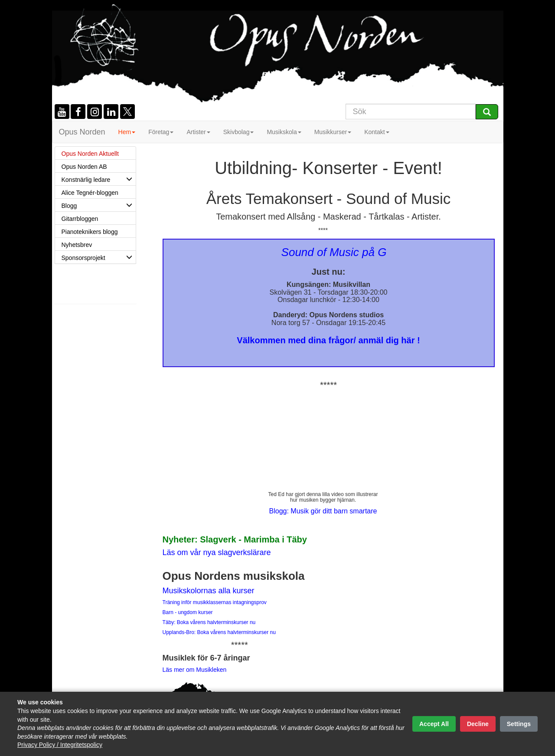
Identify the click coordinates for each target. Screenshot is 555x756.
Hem (127, 132)
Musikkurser (333, 132)
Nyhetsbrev (77, 245)
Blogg (99, 205)
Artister (198, 132)
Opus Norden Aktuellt (90, 154)
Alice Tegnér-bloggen (90, 193)
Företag (161, 132)
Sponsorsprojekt (99, 257)
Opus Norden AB (84, 167)
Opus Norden (82, 132)
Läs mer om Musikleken (195, 670)
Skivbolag (239, 132)
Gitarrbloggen (80, 219)
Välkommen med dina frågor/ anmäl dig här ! (328, 340)
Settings (519, 724)
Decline (478, 724)
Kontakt (377, 132)
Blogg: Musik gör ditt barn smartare (323, 511)
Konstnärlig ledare (99, 179)
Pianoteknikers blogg (90, 232)
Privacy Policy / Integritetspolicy (60, 745)
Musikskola (284, 132)
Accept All (434, 724)
